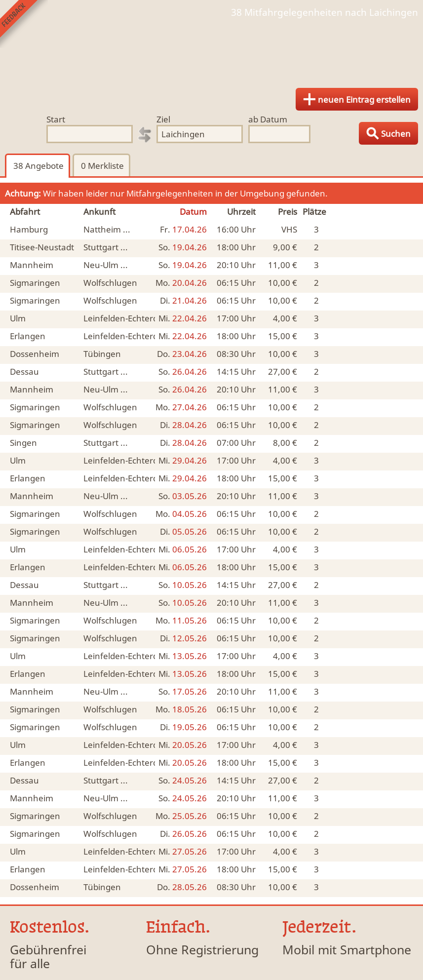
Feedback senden (24, 24)
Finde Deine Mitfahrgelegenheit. (211, 49)
